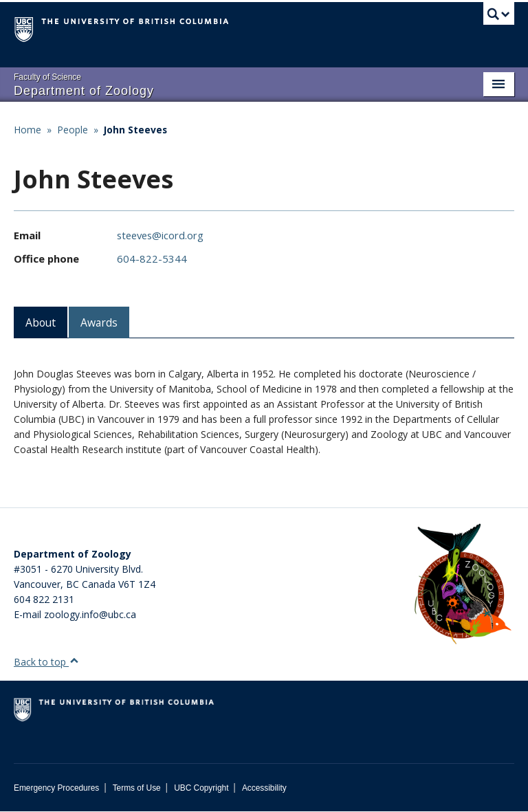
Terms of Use (137, 788)
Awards (99, 322)
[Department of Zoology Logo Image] (463, 585)
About (41, 322)
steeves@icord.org (160, 235)
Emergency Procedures (56, 788)
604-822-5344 (152, 259)
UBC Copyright (201, 788)
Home (27, 130)
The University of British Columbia (227, 28)
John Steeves (135, 130)
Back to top (46, 662)
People (73, 130)
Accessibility (264, 788)
